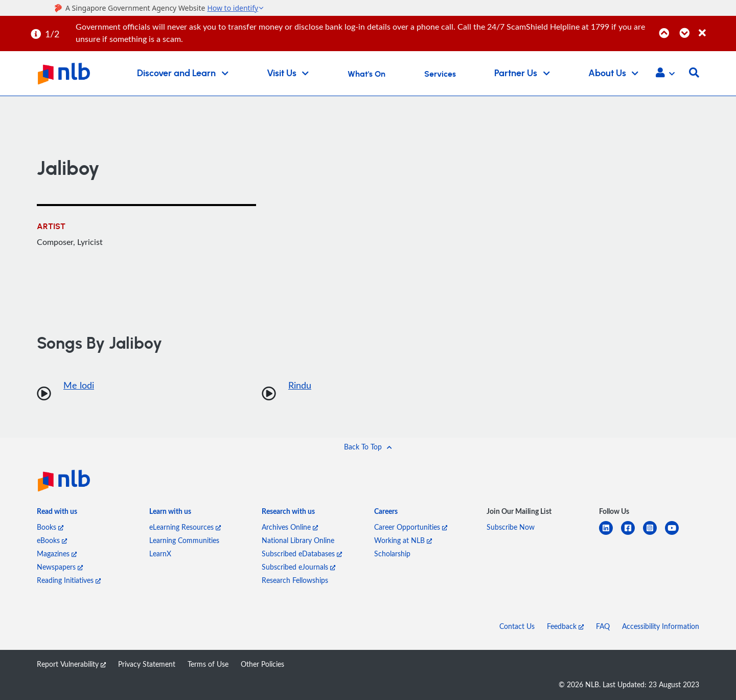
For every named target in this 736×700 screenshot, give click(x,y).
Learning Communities (184, 540)
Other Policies (262, 664)
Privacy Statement (147, 664)
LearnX (160, 554)
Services (440, 74)
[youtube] (676, 534)
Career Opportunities (411, 527)
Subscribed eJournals (298, 567)
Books (50, 527)
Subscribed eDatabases (302, 554)
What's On (366, 74)
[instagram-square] (654, 534)
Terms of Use (208, 664)
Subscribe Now (511, 527)
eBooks (52, 540)
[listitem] (57, 513)
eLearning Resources (185, 527)
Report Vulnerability (71, 664)
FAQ (603, 626)
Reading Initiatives (69, 580)
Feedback (565, 626)
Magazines (57, 554)
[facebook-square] (632, 534)
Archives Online (290, 527)
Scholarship (392, 554)
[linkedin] (610, 534)
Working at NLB (403, 540)
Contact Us (517, 626)
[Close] (716, 27)
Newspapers (60, 567)
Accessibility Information (661, 626)
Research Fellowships (295, 580)
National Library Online (298, 540)
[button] (665, 74)
